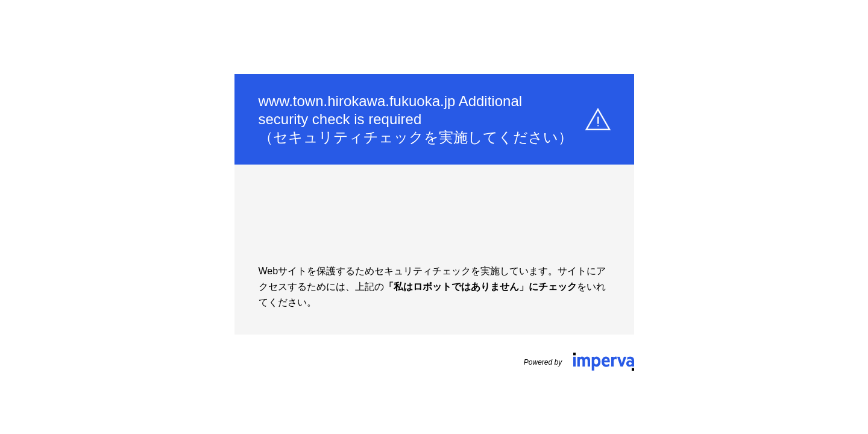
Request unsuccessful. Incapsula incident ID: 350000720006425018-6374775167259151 (434, 217)
